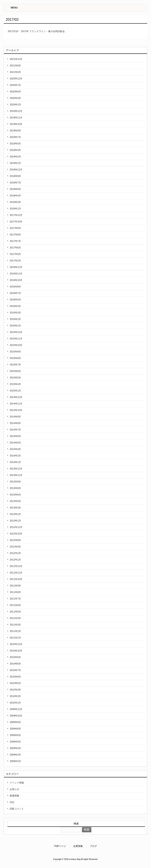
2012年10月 (16, 534)
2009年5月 (15, 742)
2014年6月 (15, 436)
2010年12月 (16, 644)
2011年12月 (16, 566)
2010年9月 (15, 657)
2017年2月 (15, 261)
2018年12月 (16, 170)
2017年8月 (15, 235)
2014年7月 (15, 430)
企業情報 (78, 846)
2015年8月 (15, 358)
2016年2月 (15, 319)
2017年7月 (15, 241)
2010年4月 (15, 690)
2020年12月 (16, 79)
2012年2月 (15, 553)
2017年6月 (15, 248)
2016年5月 (15, 300)
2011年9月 (15, 586)
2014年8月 (15, 423)
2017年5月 (15, 254)
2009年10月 (16, 716)
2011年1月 (15, 638)
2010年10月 (16, 651)
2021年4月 (15, 72)
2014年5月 (15, 443)
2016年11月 (16, 274)
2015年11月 (16, 339)
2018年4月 (15, 196)
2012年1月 (15, 560)
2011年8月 (15, 592)
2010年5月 (15, 683)
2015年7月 (15, 365)
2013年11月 (16, 475)
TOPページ (60, 846)
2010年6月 (15, 677)
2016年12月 (16, 267)
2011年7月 (15, 599)
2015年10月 (16, 345)
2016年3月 (15, 313)
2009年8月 (15, 729)
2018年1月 (15, 209)
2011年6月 (15, 605)
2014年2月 (15, 456)
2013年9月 (15, 482)
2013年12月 (16, 469)
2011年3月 (15, 625)
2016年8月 (15, 287)
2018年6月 (15, 189)
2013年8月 (15, 488)
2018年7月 (15, 183)
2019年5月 (15, 144)
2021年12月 (16, 59)
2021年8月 (15, 66)
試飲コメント (17, 809)
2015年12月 (16, 332)
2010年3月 (15, 696)
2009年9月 (15, 722)
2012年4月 (15, 547)
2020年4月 (15, 98)
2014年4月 (15, 449)
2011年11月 (16, 573)
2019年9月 (15, 131)
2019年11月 (16, 118)
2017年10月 (16, 222)
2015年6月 (15, 371)
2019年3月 (15, 150)
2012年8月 (15, 540)
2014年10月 (16, 410)
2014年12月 (16, 397)
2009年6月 (15, 735)
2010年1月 (15, 703)
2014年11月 (16, 404)
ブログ (93, 846)
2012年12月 (16, 527)
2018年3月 (15, 202)
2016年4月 (15, 306)
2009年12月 (16, 709)
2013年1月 (15, 521)
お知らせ (14, 789)
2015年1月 (15, 391)
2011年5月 (15, 612)
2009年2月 (15, 761)
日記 (12, 802)
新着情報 (14, 796)
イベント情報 (17, 783)
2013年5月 (15, 501)
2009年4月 (15, 748)
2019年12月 (16, 111)
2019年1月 (15, 163)
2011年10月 (16, 579)
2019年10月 (16, 124)
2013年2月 (15, 514)
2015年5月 (15, 378)
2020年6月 (15, 92)
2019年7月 (15, 137)
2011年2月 (15, 631)
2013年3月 (15, 508)
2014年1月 (15, 462)
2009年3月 (15, 755)
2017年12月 (16, 215)
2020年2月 (15, 105)
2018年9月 (15, 176)
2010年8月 (15, 664)
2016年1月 (15, 326)
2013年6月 (15, 495)
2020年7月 (15, 85)
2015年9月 (15, 352)
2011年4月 (15, 618)
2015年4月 (15, 384)
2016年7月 (15, 293)
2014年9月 (15, 417)
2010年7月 (15, 670)
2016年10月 (16, 280)
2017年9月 (15, 228)
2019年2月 (15, 157)
